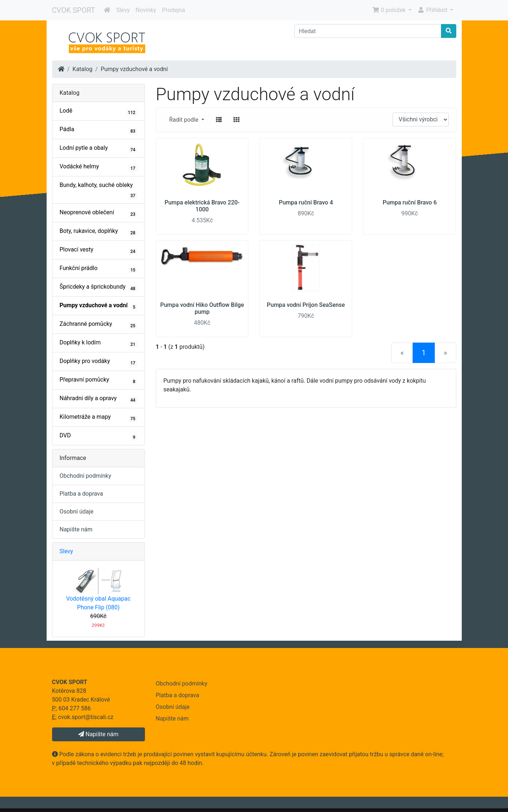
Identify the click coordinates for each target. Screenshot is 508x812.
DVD (99, 436)
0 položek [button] (390, 10)
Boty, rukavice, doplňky (99, 232)
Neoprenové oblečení (99, 213)
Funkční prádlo (99, 269)
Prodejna (174, 10)
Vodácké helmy (99, 167)
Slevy (123, 10)
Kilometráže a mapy (99, 418)
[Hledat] (368, 31)
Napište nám (76, 529)
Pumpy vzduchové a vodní (134, 69)
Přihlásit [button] (433, 10)
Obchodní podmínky (86, 476)
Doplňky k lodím (99, 343)
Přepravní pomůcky (99, 380)
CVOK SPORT (74, 10)
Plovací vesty (99, 250)
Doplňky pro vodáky (99, 362)
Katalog (82, 69)
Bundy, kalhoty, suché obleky (99, 190)
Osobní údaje (77, 512)
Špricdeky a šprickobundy (99, 288)
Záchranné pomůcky (99, 325)
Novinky (146, 10)
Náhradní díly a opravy (99, 399)
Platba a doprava (81, 494)
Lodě (99, 112)
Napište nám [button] (98, 734)
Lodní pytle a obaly (99, 149)
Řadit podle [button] (185, 120)
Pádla (99, 130)
